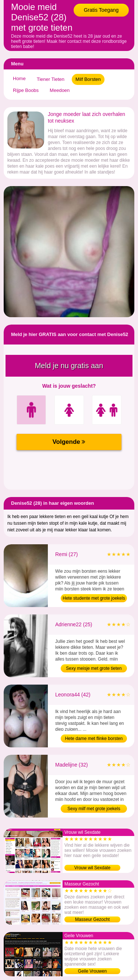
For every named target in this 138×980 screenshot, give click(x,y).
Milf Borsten (88, 79)
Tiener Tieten (51, 79)
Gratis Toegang (101, 10)
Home (19, 78)
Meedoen (60, 90)
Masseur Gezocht (92, 919)
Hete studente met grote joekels (94, 598)
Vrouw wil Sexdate (92, 868)
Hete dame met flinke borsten (94, 739)
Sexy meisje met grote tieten (94, 668)
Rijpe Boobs (26, 90)
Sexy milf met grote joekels (94, 809)
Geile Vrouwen (92, 971)
